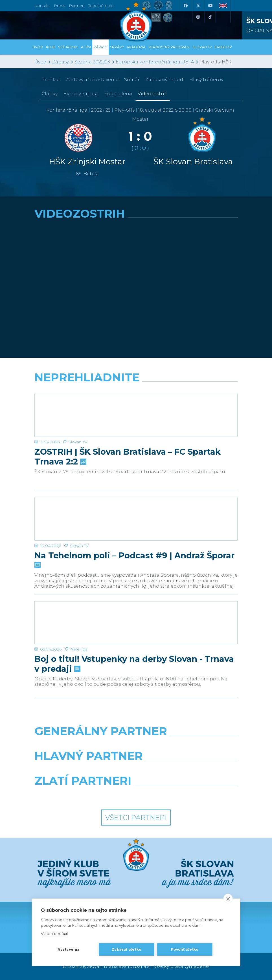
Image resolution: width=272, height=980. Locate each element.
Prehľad (51, 80)
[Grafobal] (83, 770)
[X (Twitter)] (198, 6)
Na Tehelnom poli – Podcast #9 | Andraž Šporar (134, 560)
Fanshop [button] (223, 47)
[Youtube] (210, 6)
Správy (117, 47)
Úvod (38, 47)
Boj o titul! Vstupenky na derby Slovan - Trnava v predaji (134, 664)
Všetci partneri (136, 818)
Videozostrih (153, 94)
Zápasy (61, 62)
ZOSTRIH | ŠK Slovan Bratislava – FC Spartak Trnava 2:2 (128, 457)
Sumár (132, 80)
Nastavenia (69, 949)
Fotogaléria (118, 94)
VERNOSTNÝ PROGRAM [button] (169, 47)
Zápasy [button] (100, 47)
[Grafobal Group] (189, 795)
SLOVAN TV (202, 47)
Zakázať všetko (127, 949)
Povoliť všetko (185, 949)
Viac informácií (54, 933)
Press (59, 6)
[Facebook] (185, 6)
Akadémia (136, 47)
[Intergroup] (83, 795)
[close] (228, 899)
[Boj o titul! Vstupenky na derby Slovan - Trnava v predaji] (136, 623)
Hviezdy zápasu (81, 94)
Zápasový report (164, 80)
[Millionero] (189, 770)
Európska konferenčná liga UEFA (155, 62)
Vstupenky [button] (68, 47)
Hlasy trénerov (206, 80)
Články (50, 94)
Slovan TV (78, 442)
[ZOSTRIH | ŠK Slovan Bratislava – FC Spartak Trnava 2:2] (136, 415)
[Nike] (136, 745)
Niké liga (79, 649)
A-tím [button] (86, 47)
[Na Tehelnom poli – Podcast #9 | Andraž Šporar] (136, 519)
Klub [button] (51, 47)
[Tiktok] (210, 17)
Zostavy (92, 80)
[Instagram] (198, 17)
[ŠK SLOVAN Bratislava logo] (136, 21)
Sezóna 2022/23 (92, 62)
